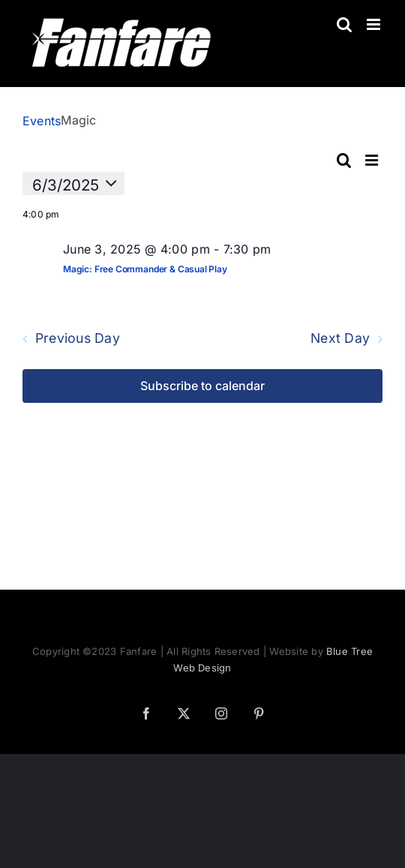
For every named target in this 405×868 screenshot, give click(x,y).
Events (42, 121)
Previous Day (78, 339)
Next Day (340, 339)
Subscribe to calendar (202, 386)
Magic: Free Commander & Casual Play (145, 269)
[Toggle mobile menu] (375, 24)
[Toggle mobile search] (344, 24)
